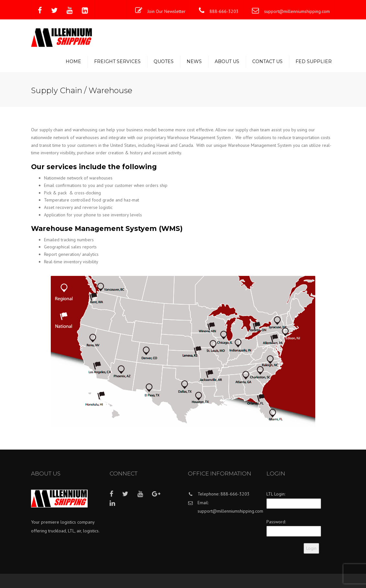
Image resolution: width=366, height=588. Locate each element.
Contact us (267, 61)
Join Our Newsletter (167, 11)
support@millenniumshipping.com (297, 11)
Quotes (164, 61)
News (194, 61)
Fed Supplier (314, 61)
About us (227, 61)
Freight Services (117, 61)
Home (73, 61)
